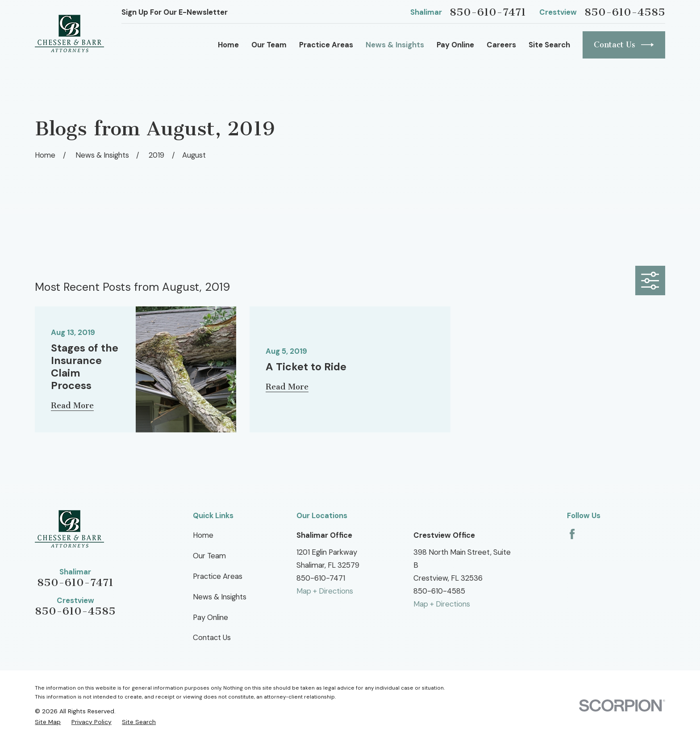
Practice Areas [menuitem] (326, 45)
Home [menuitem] (228, 45)
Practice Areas (218, 576)
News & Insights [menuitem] (395, 45)
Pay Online (210, 617)
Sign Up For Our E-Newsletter (175, 12)
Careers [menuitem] (501, 45)
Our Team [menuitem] (269, 45)
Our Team (209, 556)
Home (203, 535)
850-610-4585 (625, 12)
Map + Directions (325, 591)
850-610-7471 (488, 12)
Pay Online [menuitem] (455, 45)
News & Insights (220, 597)
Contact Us (624, 45)
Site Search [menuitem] (549, 45)
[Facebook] (572, 534)
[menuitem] (48, 722)
